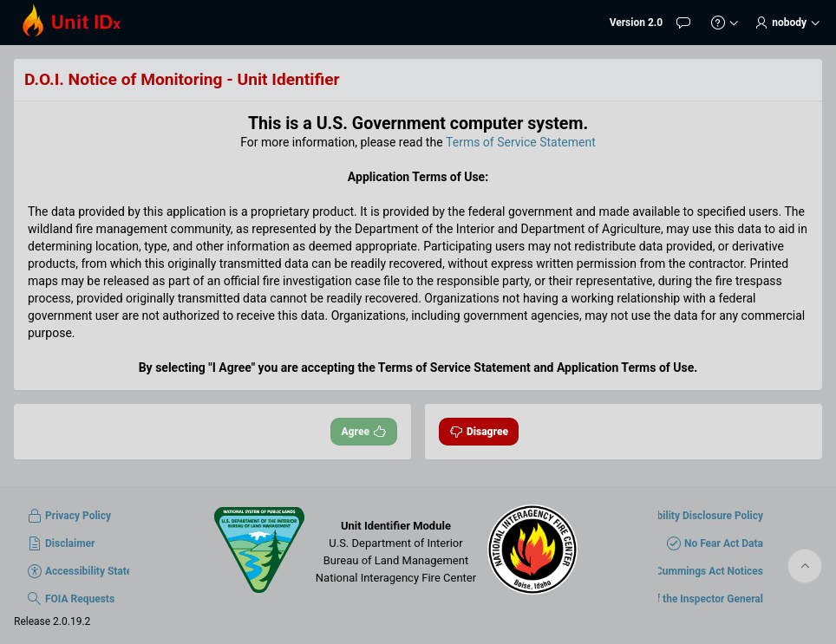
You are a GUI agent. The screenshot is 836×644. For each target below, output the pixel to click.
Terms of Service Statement (521, 142)
